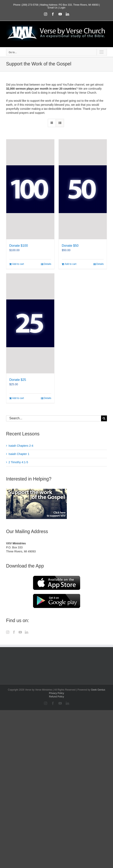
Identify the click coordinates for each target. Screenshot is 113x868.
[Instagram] (8, 632)
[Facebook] (14, 632)
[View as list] (60, 123)
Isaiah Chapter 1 (19, 454)
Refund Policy (56, 697)
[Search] (104, 418)
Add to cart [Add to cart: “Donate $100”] (18, 264)
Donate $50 (70, 246)
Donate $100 (19, 246)
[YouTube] (20, 632)
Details (47, 264)
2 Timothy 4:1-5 (18, 462)
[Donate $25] (30, 323)
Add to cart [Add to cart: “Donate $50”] (70, 264)
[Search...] (54, 418)
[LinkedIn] (27, 632)
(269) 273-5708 (30, 5)
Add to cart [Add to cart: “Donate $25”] (18, 398)
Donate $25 (18, 380)
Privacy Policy (57, 693)
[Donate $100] (30, 189)
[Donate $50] (83, 189)
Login (62, 8)
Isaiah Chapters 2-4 (21, 446)
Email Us (52, 8)
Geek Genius (98, 690)
